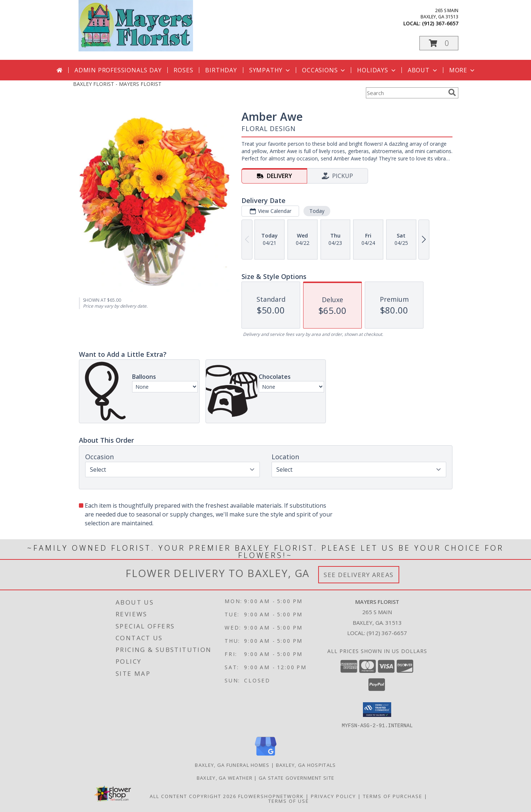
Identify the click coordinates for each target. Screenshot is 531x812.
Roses (183, 70)
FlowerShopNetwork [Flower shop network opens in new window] (271, 796)
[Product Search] (405, 93)
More (463, 70)
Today (317, 211)
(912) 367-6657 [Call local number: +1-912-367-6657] (440, 23)
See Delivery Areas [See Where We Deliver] (359, 575)
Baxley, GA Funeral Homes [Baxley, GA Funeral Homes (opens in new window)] (232, 765)
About (423, 70)
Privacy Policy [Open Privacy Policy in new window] (333, 796)
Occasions (324, 70)
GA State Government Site (297, 777)
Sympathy (270, 70)
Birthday (221, 70)
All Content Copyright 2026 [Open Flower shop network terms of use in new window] (193, 796)
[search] (452, 93)
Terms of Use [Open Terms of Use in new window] (289, 801)
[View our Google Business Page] (266, 756)
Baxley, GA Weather (225, 777)
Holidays (377, 70)
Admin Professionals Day (118, 70)
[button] (439, 43)
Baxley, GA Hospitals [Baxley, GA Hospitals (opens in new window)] (306, 765)
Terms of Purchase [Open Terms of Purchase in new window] (393, 796)
